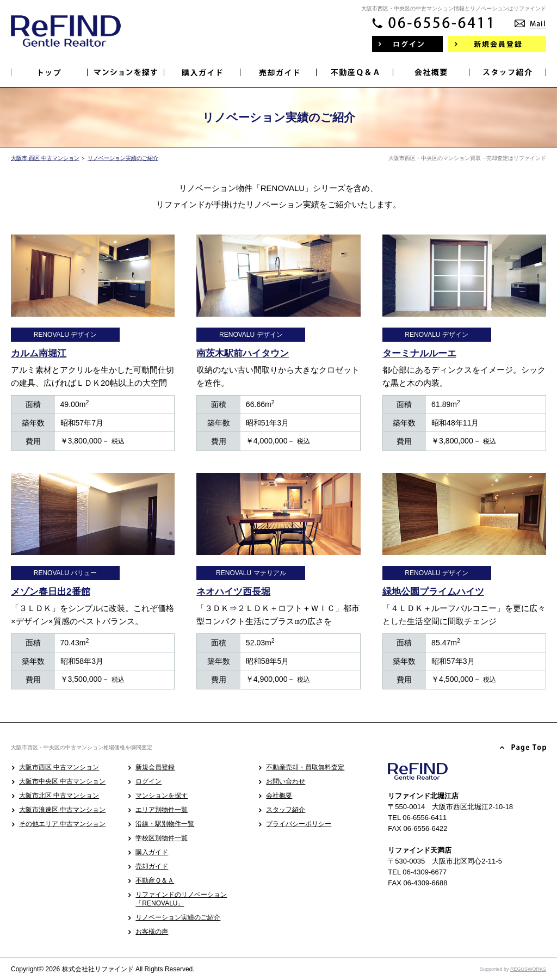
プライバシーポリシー (299, 824)
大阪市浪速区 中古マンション (62, 810)
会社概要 (279, 796)
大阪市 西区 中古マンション (45, 158)
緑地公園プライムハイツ (433, 592)
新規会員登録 (155, 767)
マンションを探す (162, 796)
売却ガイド (152, 866)
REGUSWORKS (528, 969)
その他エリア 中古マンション (62, 824)
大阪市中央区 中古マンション (62, 781)
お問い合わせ (286, 781)
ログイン (148, 781)
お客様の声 (152, 932)
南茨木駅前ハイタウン (243, 353)
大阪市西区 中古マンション (59, 767)
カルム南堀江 (39, 353)
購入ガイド (152, 852)
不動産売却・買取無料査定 (305, 767)
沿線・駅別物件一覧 (165, 824)
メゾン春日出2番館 (51, 592)
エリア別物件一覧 (162, 810)
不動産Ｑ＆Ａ (155, 880)
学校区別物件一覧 (162, 838)
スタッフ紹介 (286, 810)
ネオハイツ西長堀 (233, 592)
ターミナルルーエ (419, 353)
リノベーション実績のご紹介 (123, 158)
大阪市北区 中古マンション (59, 796)
